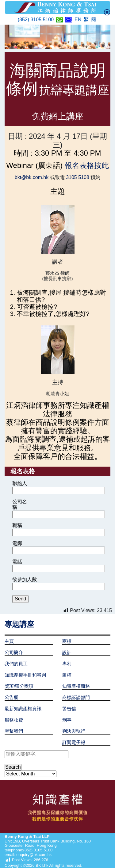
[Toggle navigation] (107, 12)
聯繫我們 (14, 731)
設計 (67, 653)
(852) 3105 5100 (36, 20)
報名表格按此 (86, 165)
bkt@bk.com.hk (32, 177)
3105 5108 (77, 177)
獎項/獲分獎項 (19, 686)
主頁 (9, 641)
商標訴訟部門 (76, 697)
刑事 (67, 720)
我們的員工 (16, 664)
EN (78, 20)
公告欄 (11, 697)
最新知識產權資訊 (23, 709)
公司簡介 (14, 653)
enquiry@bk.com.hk (34, 855)
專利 (67, 664)
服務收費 (14, 720)
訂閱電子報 (74, 742)
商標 (67, 641)
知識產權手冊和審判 (25, 675)
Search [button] (13, 767)
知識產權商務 (76, 686)
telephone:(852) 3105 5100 (29, 850)
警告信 (69, 709)
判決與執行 (74, 731)
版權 (67, 675)
